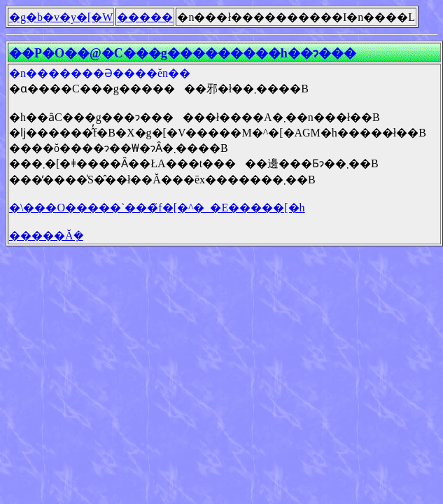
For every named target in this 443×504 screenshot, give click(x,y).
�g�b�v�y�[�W (61, 17)
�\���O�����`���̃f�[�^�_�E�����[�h (157, 208)
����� (145, 17)
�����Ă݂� (46, 236)
